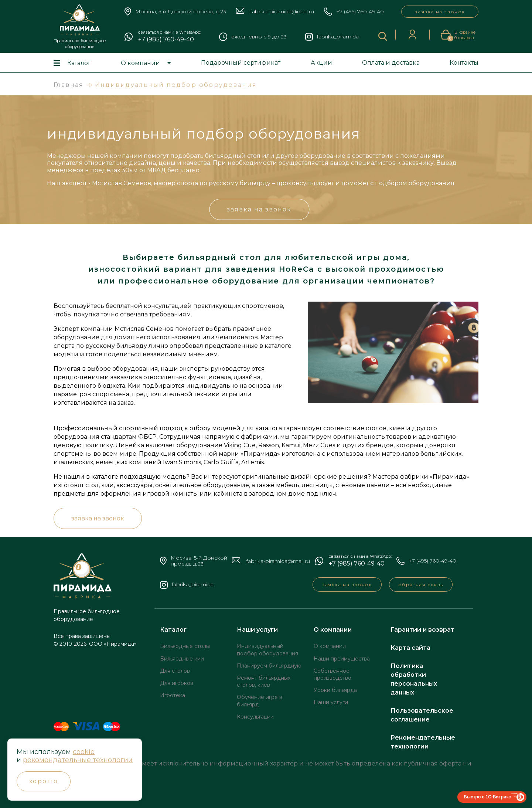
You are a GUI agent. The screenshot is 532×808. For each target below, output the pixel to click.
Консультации (255, 717)
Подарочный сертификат (241, 63)
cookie (84, 752)
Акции (321, 63)
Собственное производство (332, 674)
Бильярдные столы (185, 646)
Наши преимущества (342, 659)
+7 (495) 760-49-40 (360, 12)
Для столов (175, 671)
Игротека (173, 695)
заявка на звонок (440, 12)
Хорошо (44, 781)
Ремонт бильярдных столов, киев (264, 681)
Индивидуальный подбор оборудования (267, 650)
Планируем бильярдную (269, 666)
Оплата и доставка (391, 63)
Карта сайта (410, 648)
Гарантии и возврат (422, 630)
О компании (140, 63)
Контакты (464, 63)
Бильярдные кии (182, 659)
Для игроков (177, 683)
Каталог (79, 63)
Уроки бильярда (335, 690)
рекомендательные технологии (78, 760)
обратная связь (421, 585)
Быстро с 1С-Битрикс (487, 797)
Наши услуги (257, 630)
